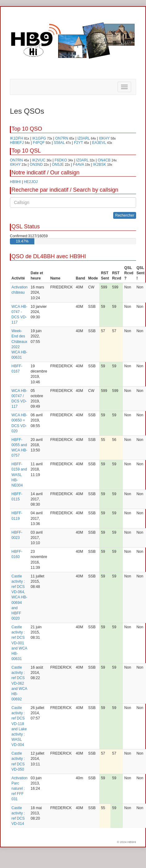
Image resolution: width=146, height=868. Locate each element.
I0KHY (104, 138)
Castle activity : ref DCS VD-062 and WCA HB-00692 (19, 683)
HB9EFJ (17, 143)
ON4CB (104, 160)
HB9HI (15, 182)
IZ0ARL (84, 138)
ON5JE (58, 165)
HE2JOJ (31, 182)
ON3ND (36, 165)
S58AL (59, 143)
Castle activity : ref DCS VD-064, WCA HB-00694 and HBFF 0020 (19, 597)
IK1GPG (39, 138)
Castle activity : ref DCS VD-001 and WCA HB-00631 (19, 643)
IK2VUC (39, 160)
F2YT (78, 143)
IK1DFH (17, 138)
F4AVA (79, 165)
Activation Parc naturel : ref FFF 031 (19, 789)
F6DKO (61, 160)
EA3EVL (99, 143)
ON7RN (62, 138)
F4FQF (39, 143)
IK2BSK (100, 165)
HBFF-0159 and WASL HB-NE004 (19, 475)
